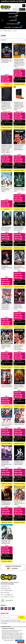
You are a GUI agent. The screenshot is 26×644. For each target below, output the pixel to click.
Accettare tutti (20, 641)
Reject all (21, 642)
